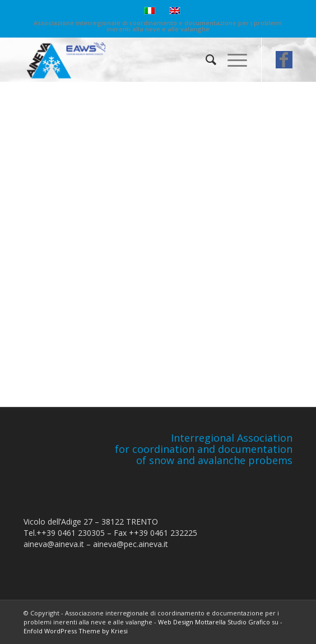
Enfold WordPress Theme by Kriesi (76, 631)
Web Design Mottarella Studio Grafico (214, 622)
